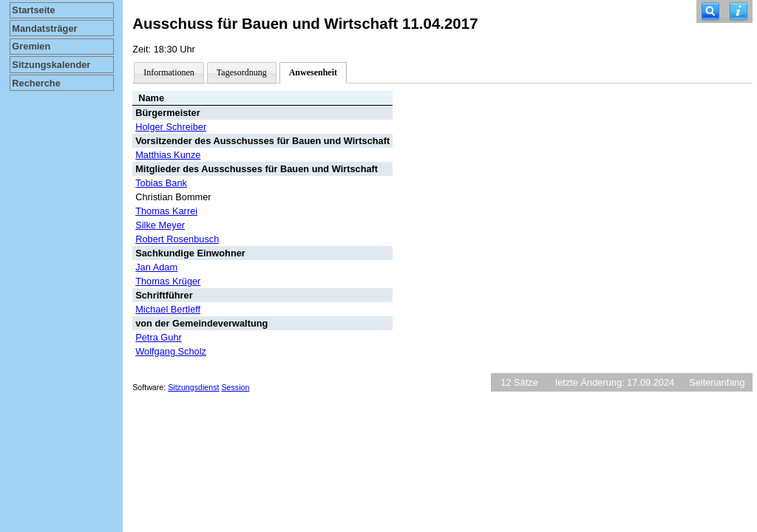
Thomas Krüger (168, 281)
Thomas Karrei (166, 211)
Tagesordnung (242, 72)
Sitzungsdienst (193, 387)
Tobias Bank (161, 183)
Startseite (33, 10)
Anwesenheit (313, 72)
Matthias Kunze (168, 155)
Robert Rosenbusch (177, 239)
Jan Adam (156, 267)
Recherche (36, 83)
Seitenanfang (717, 382)
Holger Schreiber (171, 127)
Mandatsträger (44, 28)
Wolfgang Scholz (171, 351)
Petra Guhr (159, 337)
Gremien (31, 46)
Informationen (169, 72)
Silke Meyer (160, 225)
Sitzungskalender (51, 65)
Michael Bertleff (168, 309)
